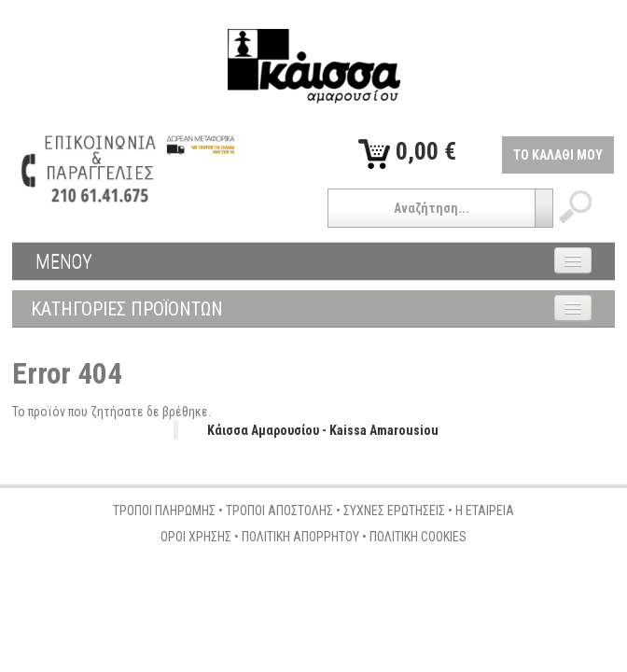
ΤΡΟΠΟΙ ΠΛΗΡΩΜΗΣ (164, 511)
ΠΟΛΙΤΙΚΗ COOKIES (418, 537)
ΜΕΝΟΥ (64, 261)
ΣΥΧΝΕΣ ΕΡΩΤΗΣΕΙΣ (394, 511)
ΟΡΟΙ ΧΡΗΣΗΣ (196, 537)
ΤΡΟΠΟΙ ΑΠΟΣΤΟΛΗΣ (279, 511)
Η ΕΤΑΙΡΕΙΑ (485, 511)
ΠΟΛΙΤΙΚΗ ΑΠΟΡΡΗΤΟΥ (300, 537)
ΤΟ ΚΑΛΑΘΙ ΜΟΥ (558, 155)
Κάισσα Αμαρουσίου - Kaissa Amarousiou (323, 430)
